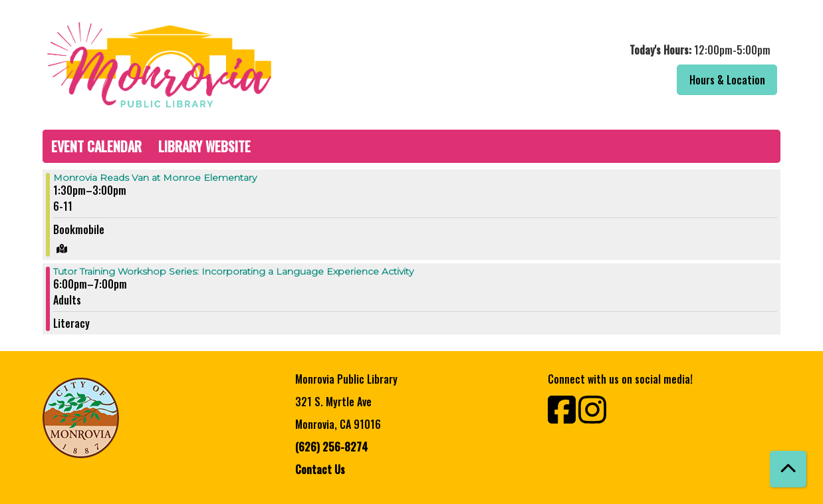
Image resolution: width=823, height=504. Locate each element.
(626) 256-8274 (331, 447)
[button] (599, 50)
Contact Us (320, 469)
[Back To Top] (788, 469)
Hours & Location (727, 80)
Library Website (204, 146)
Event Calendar (96, 146)
